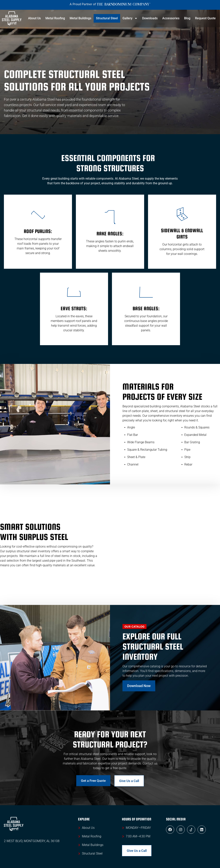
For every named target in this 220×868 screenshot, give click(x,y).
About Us (34, 18)
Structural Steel (107, 18)
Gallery (130, 18)
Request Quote (205, 18)
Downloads (150, 18)
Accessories (171, 18)
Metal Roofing (55, 18)
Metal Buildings (80, 18)
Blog (187, 18)
